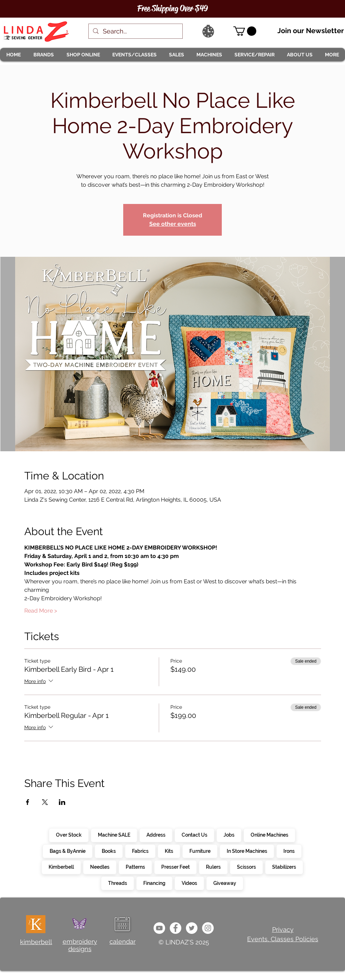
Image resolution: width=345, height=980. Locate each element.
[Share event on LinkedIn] (62, 802)
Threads (117, 883)
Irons (289, 851)
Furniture (200, 851)
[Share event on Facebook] (28, 802)
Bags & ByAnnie (67, 851)
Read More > (41, 611)
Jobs (229, 835)
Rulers (213, 867)
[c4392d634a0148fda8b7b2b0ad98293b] (192, 928)
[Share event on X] (45, 802)
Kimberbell (61, 867)
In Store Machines (247, 851)
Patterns (135, 867)
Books (109, 851)
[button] (43, 55)
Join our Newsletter (311, 31)
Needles (100, 867)
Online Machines (269, 835)
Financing (154, 883)
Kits (169, 851)
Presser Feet (175, 867)
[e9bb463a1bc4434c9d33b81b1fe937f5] (159, 928)
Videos (189, 883)
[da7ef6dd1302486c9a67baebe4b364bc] (208, 928)
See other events (173, 224)
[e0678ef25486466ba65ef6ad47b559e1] (175, 928)
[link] (245, 31)
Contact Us (194, 835)
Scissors (246, 867)
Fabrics (140, 851)
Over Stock (69, 835)
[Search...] (135, 31)
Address (156, 835)
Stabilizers (284, 867)
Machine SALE (114, 835)
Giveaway (225, 883)
